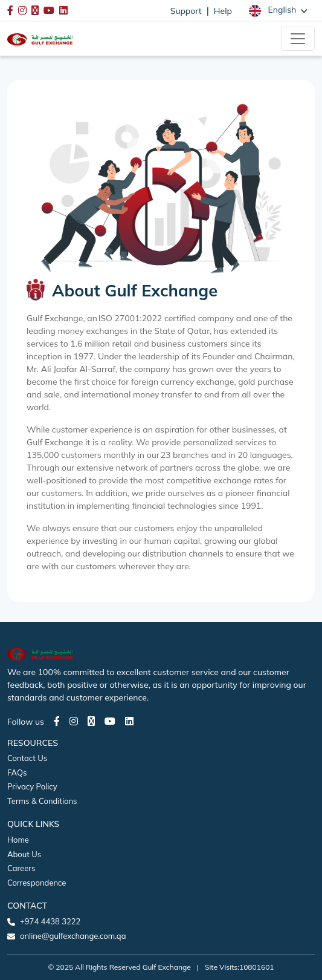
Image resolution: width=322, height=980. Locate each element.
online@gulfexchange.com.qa (73, 936)
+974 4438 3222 (50, 921)
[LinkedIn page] (129, 721)
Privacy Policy (32, 786)
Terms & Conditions (42, 801)
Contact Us (27, 758)
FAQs (17, 773)
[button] (278, 10)
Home (18, 840)
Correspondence (37, 883)
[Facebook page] (57, 721)
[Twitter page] (91, 721)
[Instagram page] (74, 721)
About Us (24, 854)
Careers (21, 868)
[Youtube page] (110, 721)
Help (223, 11)
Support (186, 11)
